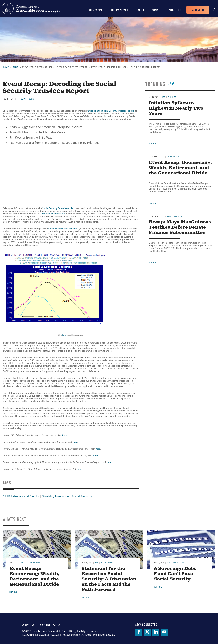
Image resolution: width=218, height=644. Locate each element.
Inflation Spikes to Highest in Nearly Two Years (176, 108)
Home (6, 67)
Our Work (96, 10)
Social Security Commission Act (58, 208)
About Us (175, 10)
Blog (15, 67)
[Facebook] (139, 632)
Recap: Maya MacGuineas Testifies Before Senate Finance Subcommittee (180, 227)
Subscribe (198, 10)
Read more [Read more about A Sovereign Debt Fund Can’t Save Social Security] (158, 587)
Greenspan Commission (53, 214)
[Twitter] (147, 632)
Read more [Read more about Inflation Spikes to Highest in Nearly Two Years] (153, 144)
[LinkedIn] (156, 632)
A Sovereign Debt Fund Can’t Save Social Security (175, 574)
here (64, 335)
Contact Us (28, 625)
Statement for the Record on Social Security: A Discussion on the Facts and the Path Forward (109, 579)
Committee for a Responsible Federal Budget (31, 8)
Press (140, 10)
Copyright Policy (50, 625)
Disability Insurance (55, 496)
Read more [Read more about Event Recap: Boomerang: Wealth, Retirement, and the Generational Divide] (153, 203)
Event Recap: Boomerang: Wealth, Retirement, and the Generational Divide (180, 168)
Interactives (119, 10)
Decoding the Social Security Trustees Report (111, 111)
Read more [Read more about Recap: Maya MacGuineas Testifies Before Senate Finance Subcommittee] (153, 263)
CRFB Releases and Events (21, 496)
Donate (156, 10)
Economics (172, 97)
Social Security (28, 99)
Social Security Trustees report (64, 229)
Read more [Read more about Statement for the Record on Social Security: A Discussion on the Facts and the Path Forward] (86, 598)
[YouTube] (164, 632)
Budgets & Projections (176, 216)
